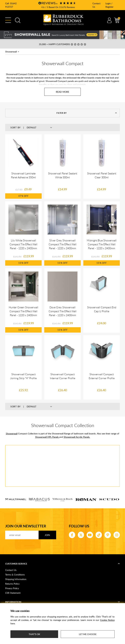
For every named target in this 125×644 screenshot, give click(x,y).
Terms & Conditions (15, 575)
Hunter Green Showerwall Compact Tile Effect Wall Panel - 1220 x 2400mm (24, 311)
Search (18, 20)
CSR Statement (13, 593)
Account (109, 20)
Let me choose (88, 634)
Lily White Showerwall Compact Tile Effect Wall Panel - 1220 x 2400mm (24, 244)
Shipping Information (16, 579)
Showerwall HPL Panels (47, 437)
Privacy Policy (12, 588)
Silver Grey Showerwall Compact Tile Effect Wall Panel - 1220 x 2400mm (63, 244)
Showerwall (11, 52)
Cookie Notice (107, 620)
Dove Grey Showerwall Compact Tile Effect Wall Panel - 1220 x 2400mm (63, 311)
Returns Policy (12, 584)
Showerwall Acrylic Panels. (77, 437)
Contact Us (11, 570)
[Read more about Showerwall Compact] (62, 92)
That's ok (34, 634)
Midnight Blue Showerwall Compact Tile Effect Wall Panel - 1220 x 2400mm (102, 244)
